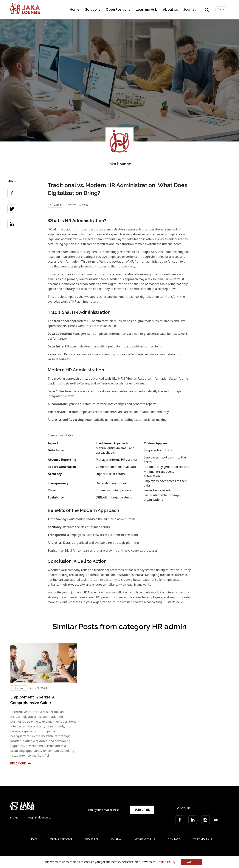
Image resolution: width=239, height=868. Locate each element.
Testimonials (203, 839)
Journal (190, 9)
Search (207, 10)
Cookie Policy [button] (166, 862)
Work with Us (145, 839)
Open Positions (118, 9)
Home (75, 9)
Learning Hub (147, 9)
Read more (21, 764)
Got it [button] (191, 862)
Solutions (93, 9)
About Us (170, 9)
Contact (174, 839)
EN (220, 9)
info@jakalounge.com (40, 817)
